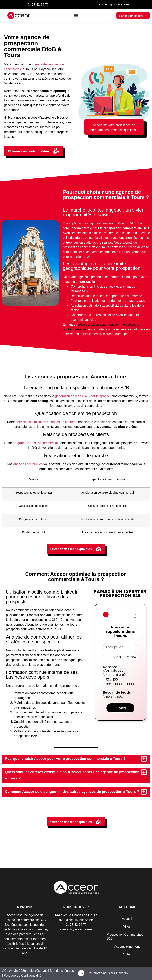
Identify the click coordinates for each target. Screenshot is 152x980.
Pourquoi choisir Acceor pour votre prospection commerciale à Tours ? (65, 759)
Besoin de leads (117, 692)
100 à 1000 (114, 684)
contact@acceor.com (114, 4)
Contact (127, 954)
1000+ (132, 684)
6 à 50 (121, 675)
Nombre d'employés (113, 669)
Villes (127, 927)
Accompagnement (127, 946)
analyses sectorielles (28, 464)
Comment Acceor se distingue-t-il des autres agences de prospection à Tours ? (72, 792)
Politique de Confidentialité (22, 976)
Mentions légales (61, 971)
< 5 (108, 675)
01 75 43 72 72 (38, 5)
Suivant (120, 708)
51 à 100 (112, 680)
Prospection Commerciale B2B (125, 937)
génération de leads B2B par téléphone (83, 396)
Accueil (127, 919)
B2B (109, 697)
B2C (120, 697)
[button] (76, 16)
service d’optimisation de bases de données (46, 422)
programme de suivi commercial (35, 443)
